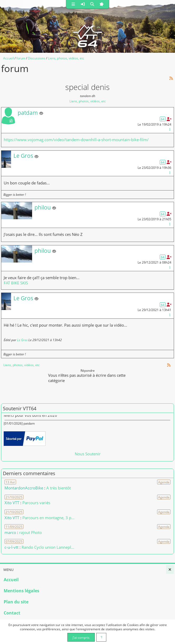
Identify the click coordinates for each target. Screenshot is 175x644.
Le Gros (22, 340)
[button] (73, 4)
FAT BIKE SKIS (16, 283)
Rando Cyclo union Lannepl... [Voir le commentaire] (48, 547)
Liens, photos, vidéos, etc (88, 101)
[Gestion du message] (170, 129)
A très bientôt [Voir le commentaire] (59, 488)
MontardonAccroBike (24, 488)
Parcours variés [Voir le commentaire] (36, 503)
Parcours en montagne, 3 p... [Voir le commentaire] (48, 518)
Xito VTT (12, 503)
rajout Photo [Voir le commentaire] (31, 532)
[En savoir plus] (101, 637)
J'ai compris (81, 637)
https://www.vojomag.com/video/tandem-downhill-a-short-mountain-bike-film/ (76, 140)
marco (10, 532)
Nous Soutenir (88, 454)
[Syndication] (171, 78)
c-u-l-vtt (11, 547)
